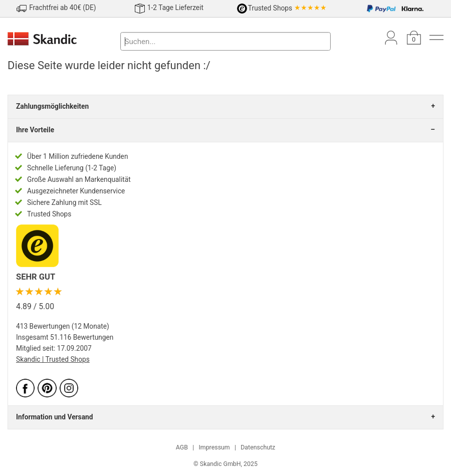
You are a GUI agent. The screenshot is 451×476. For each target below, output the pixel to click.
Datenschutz (258, 447)
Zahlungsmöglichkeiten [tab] (52, 106)
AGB (182, 447)
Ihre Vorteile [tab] (35, 130)
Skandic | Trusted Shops (53, 359)
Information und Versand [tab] (54, 417)
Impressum (214, 447)
